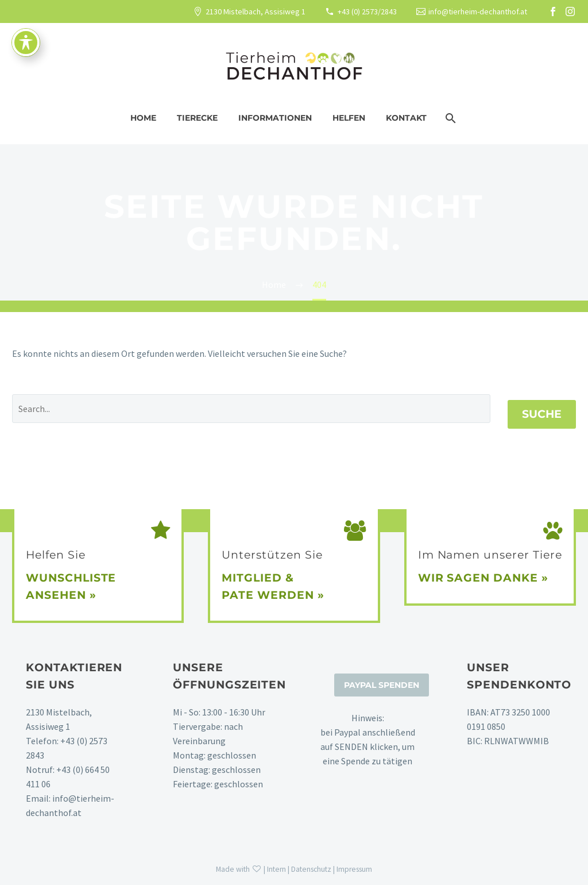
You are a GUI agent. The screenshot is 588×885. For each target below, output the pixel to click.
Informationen (275, 118)
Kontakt (406, 118)
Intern (276, 869)
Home (143, 118)
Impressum (354, 869)
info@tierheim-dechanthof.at (478, 11)
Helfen (349, 118)
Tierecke (197, 118)
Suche (542, 414)
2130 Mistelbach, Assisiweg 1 (256, 11)
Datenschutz (311, 869)
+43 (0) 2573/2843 (367, 11)
